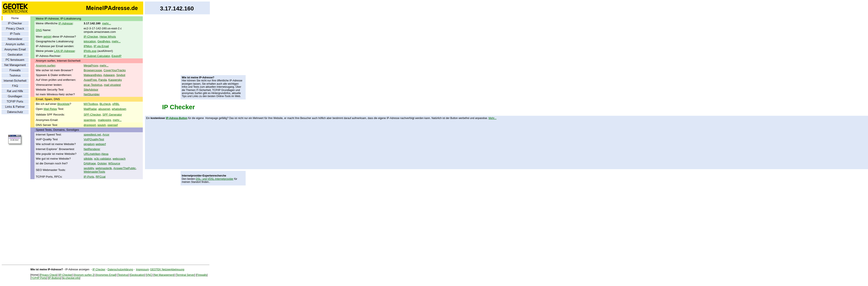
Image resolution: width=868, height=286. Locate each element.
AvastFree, (90, 80)
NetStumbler (92, 94)
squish (102, 125)
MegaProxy (91, 65)
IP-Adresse (66, 23)
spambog (90, 120)
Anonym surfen (46, 65)
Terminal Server (185, 275)
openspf (113, 125)
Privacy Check (48, 275)
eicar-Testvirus (93, 85)
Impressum (142, 269)
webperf (101, 144)
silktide (88, 159)
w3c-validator (103, 159)
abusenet (104, 109)
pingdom (89, 144)
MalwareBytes (93, 75)
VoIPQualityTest (94, 139)
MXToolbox (91, 104)
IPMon (88, 46)
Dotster (102, 163)
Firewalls (202, 275)
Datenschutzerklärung (120, 269)
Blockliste (63, 104)
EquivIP (117, 56)
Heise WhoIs (108, 37)
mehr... (107, 23)
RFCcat (101, 177)
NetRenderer (92, 149)
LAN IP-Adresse (64, 51)
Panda (103, 80)
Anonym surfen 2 (84, 275)
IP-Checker (91, 37)
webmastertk (104, 168)
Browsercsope (93, 70)
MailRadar (90, 109)
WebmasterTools (94, 172)
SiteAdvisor (91, 90)
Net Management (164, 275)
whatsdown (119, 109)
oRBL (116, 104)
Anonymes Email (106, 275)
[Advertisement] (213, 45)
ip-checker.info (71, 278)
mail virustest (112, 85)
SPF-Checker (92, 115)
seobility (89, 168)
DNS (39, 30)
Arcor (106, 135)
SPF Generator (112, 115)
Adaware (109, 75)
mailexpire (104, 120)
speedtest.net (92, 135)
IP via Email (101, 46)
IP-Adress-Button (177, 118)
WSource (114, 163)
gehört (47, 37)
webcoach (119, 159)
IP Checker (178, 107)
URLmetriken (92, 154)
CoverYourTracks (115, 70)
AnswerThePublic (125, 168)
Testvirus (123, 275)
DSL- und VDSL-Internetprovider (215, 179)
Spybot (121, 75)
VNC (149, 275)
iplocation (90, 41)
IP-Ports (89, 177)
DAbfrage (90, 163)
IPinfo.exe (90, 51)
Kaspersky (115, 80)
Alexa (105, 154)
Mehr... (492, 118)
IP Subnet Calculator (97, 56)
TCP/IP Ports (39, 278)
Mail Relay (50, 109)
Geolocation (137, 275)
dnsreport (90, 125)
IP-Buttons (54, 278)
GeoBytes (104, 41)
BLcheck (105, 104)
